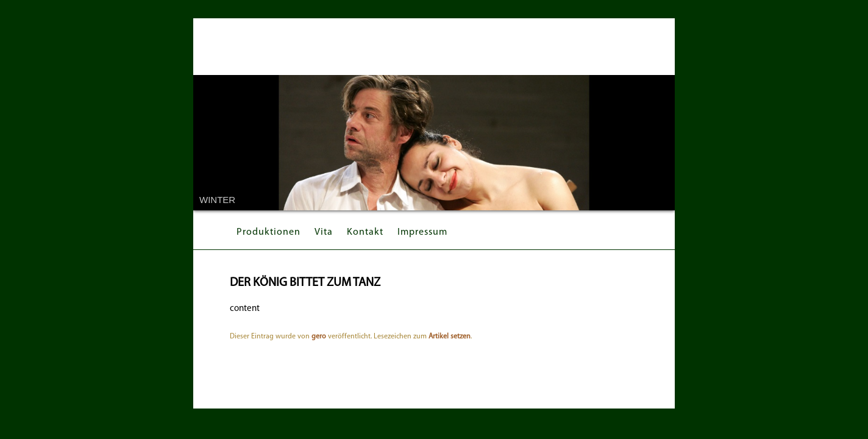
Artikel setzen (450, 337)
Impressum (422, 232)
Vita (324, 232)
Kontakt (365, 232)
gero (319, 337)
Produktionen (269, 232)
